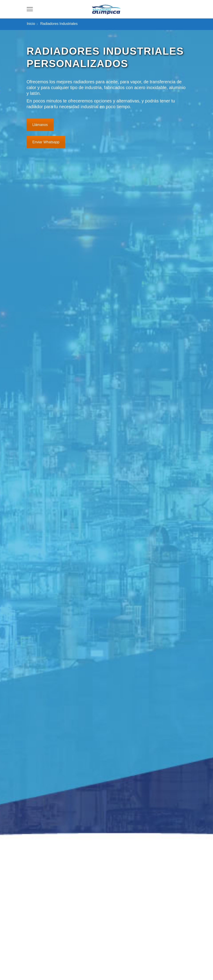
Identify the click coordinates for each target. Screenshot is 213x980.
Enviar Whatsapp (46, 142)
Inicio (31, 24)
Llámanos (40, 125)
